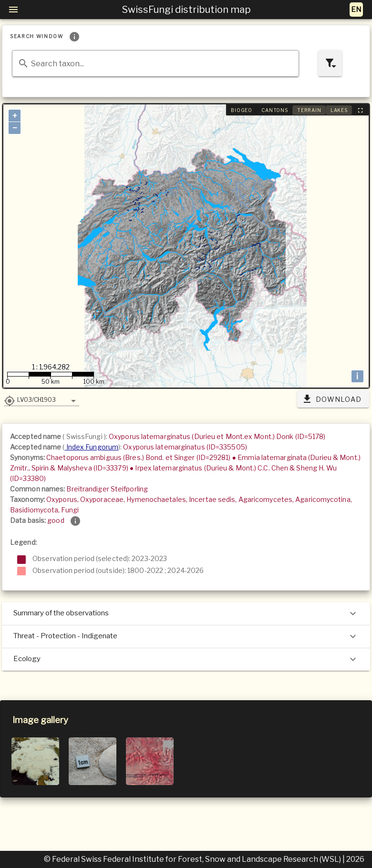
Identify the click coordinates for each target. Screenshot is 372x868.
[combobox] (155, 63)
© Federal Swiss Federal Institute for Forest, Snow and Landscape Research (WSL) (193, 859)
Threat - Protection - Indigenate (186, 636)
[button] (41, 399)
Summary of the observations (186, 613)
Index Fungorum (92, 447)
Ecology (186, 659)
